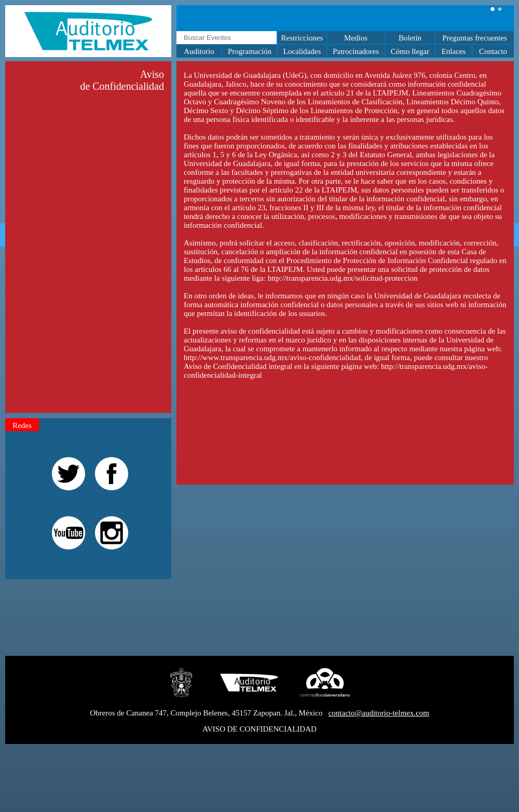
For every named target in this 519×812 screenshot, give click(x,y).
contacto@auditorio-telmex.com (379, 713)
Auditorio (199, 51)
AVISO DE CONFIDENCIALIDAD (259, 729)
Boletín (410, 38)
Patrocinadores (356, 51)
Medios (356, 38)
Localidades (302, 51)
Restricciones (302, 38)
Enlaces (454, 51)
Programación (250, 51)
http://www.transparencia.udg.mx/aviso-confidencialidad (272, 357)
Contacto (493, 51)
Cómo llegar (410, 51)
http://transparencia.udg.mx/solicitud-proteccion (343, 278)
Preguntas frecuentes (475, 38)
